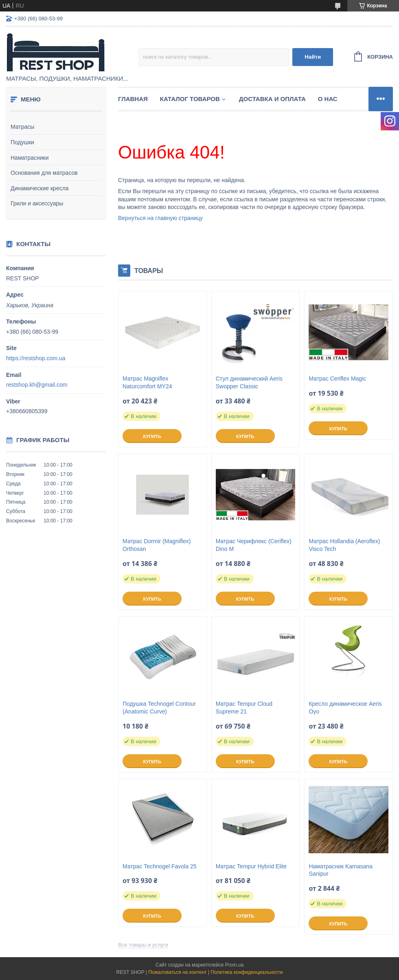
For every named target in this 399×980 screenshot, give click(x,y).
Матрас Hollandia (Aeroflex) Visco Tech (344, 545)
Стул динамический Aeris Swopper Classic (249, 382)
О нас (328, 99)
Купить (152, 436)
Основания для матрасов (44, 173)
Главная (133, 99)
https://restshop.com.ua (36, 358)
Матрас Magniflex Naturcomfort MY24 (147, 382)
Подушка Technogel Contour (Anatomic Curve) (159, 708)
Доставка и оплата (272, 99)
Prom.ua (234, 965)
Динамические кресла (40, 188)
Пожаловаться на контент (177, 972)
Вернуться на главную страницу (160, 218)
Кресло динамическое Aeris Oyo (345, 708)
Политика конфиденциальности (247, 972)
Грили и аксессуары (37, 203)
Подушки (22, 142)
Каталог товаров (190, 99)
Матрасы (22, 127)
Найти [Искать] (313, 57)
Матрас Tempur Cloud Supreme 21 (244, 708)
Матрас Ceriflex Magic (337, 379)
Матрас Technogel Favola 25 (159, 866)
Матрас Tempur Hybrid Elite (251, 866)
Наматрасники (30, 158)
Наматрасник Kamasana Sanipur (340, 870)
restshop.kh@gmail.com (37, 385)
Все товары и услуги (143, 945)
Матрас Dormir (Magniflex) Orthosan (157, 545)
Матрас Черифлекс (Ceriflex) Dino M (254, 545)
